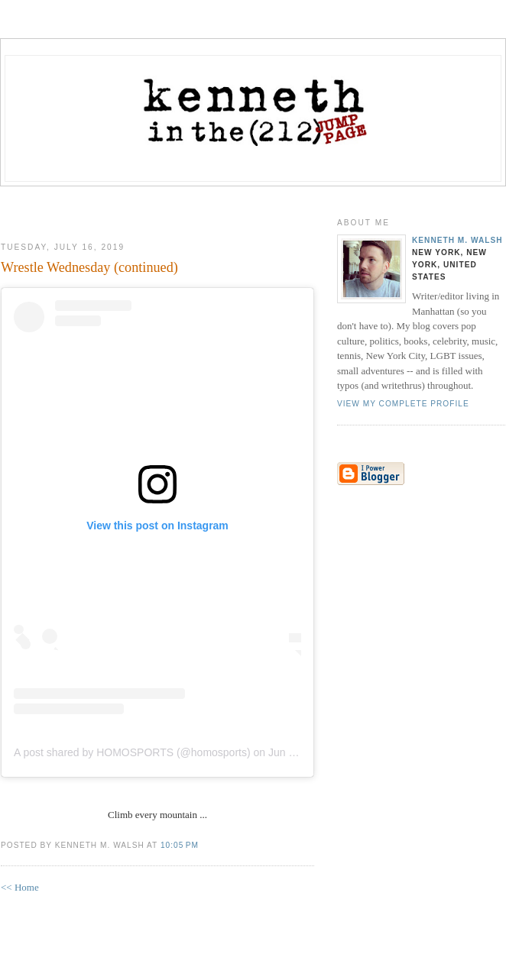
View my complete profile (403, 404)
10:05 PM (180, 845)
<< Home (20, 887)
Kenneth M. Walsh (457, 240)
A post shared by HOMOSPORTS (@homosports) (132, 752)
